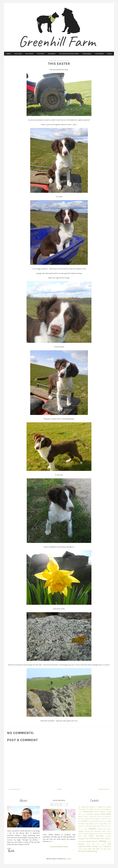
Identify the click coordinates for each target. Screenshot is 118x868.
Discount (105, 819)
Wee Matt (96, 849)
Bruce (80, 816)
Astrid (97, 812)
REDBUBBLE (87, 54)
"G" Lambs (98, 809)
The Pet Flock (99, 844)
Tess (88, 844)
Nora (105, 834)
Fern (101, 821)
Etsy (52, 847)
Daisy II (98, 819)
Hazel (109, 824)
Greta (105, 824)
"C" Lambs (99, 807)
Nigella (86, 834)
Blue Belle (106, 814)
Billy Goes (82, 814)
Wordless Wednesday (88, 851)
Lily (104, 829)
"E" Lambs (82, 809)
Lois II (109, 829)
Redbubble (59, 847)
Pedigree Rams (84, 839)
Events (97, 821)
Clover (100, 817)
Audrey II (103, 812)
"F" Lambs (90, 809)
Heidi (87, 826)
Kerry (86, 829)
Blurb (66, 847)
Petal (102, 839)
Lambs (93, 829)
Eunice (91, 821)
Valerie (81, 849)
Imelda (107, 826)
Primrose (82, 841)
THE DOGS (18, 54)
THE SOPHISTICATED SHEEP (69, 54)
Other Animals (96, 836)
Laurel (100, 829)
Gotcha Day (98, 824)
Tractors (107, 846)
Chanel (86, 817)
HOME (9, 54)
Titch (101, 846)
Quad (89, 841)
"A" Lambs (82, 807)
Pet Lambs (95, 838)
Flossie (106, 821)
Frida (82, 824)
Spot (109, 842)
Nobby (91, 834)
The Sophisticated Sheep (95, 845)
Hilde (94, 826)
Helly (91, 826)
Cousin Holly (89, 819)
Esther (85, 821)
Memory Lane (100, 831)
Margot (81, 831)
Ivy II (82, 829)
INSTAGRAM (99, 54)
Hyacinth (99, 826)
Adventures (88, 812)
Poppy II (108, 839)
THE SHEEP (29, 54)
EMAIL (110, 54)
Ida (104, 826)
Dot (110, 819)
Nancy (80, 834)
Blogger (68, 859)
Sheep (103, 841)
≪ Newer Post (14, 789)
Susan (81, 844)
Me (92, 831)
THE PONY (41, 54)
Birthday (90, 814)
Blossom (97, 814)
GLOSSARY (52, 54)
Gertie (91, 824)
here (51, 841)
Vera (85, 849)
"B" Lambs (90, 807)
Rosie (95, 841)
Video (89, 849)
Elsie (80, 821)
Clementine (93, 817)
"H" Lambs (105, 809)
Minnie (109, 831)
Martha (88, 831)
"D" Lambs (107, 807)
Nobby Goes (98, 834)
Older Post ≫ (104, 789)
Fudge (87, 824)
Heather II (82, 826)
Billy (109, 812)
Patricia (108, 836)
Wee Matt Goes (106, 849)
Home (59, 789)
